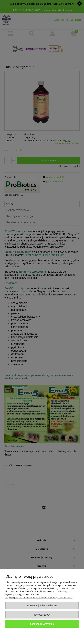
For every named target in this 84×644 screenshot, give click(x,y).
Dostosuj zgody (42, 615)
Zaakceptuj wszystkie (42, 624)
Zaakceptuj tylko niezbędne (42, 605)
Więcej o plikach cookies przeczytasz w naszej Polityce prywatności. (39, 598)
